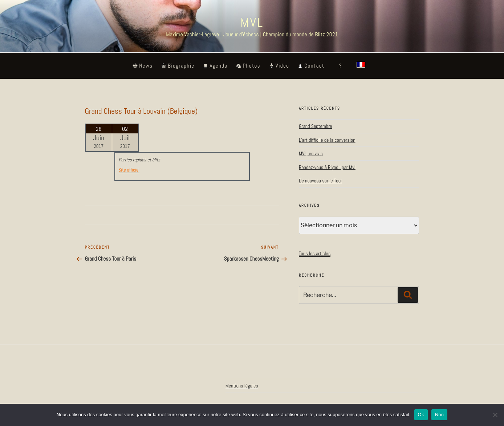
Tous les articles (315, 253)
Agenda (218, 66)
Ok (421, 415)
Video (283, 66)
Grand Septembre (316, 126)
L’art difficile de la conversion (327, 140)
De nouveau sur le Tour (320, 181)
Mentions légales (242, 386)
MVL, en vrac (311, 153)
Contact (314, 66)
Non (440, 415)
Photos (251, 66)
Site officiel (129, 170)
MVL (252, 23)
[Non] (495, 415)
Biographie (181, 66)
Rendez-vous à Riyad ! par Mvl (327, 167)
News (146, 66)
